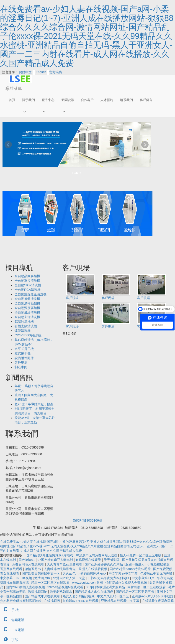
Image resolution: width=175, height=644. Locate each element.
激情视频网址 (38, 592)
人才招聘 (107, 100)
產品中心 (48, 100)
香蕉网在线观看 (12, 569)
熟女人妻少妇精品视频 (79, 596)
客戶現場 (72, 298)
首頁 (12, 100)
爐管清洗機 (23, 331)
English (41, 72)
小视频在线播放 (159, 564)
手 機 (9, 610)
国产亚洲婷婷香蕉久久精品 (104, 564)
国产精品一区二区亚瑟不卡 (135, 592)
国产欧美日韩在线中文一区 (41, 573)
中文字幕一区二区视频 (16, 578)
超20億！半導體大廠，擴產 (34, 404)
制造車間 (21, 367)
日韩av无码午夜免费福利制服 (109, 578)
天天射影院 (112, 560)
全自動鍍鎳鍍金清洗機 (31, 294)
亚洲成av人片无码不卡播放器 (153, 596)
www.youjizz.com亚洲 (88, 583)
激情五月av (33, 569)
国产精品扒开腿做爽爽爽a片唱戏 (50, 555)
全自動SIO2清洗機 (28, 285)
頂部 (9, 640)
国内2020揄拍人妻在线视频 (26, 587)
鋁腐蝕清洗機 (24, 322)
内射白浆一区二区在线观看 (147, 587)
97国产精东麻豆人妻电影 (55, 560)
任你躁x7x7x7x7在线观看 (81, 601)
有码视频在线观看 (89, 560)
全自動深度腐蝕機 (27, 308)
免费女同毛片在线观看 (28, 564)
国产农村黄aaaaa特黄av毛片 (131, 569)
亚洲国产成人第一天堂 (69, 578)
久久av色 (69, 573)
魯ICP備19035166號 (87, 520)
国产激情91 (27, 560)
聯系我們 (126, 100)
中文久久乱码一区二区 (113, 596)
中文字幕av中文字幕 (124, 573)
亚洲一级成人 (135, 564)
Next (145, 145)
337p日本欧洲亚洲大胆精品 (106, 587)
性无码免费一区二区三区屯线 (141, 555)
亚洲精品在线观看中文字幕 (121, 601)
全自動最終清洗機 (27, 312)
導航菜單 (14, 89)
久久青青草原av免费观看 (65, 564)
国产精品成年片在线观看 (43, 596)
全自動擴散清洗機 (27, 299)
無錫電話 (12, 620)
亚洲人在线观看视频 (93, 569)
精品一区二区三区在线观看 (51, 583)
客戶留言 (146, 100)
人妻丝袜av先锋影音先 (60, 569)
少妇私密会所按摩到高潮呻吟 (21, 601)
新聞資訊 (68, 100)
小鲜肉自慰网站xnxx (92, 573)
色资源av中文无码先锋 (157, 573)
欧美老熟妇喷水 (62, 592)
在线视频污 (52, 601)
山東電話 (12, 630)
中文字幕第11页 (143, 578)
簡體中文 (25, 72)
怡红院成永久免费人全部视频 (127, 583)
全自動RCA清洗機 (28, 290)
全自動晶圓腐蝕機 (27, 276)
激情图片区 (43, 578)
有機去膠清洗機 (26, 326)
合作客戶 (87, 100)
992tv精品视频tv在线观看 (66, 587)
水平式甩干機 (24, 349)
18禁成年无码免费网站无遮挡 (97, 555)
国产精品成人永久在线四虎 (94, 592)
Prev (8, 145)
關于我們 (28, 100)
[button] (28, 111)
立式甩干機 (23, 353)
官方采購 (54, 72)
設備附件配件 (24, 358)
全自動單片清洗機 (27, 281)
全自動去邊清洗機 (27, 317)
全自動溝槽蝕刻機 (27, 303)
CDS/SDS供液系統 (28, 335)
